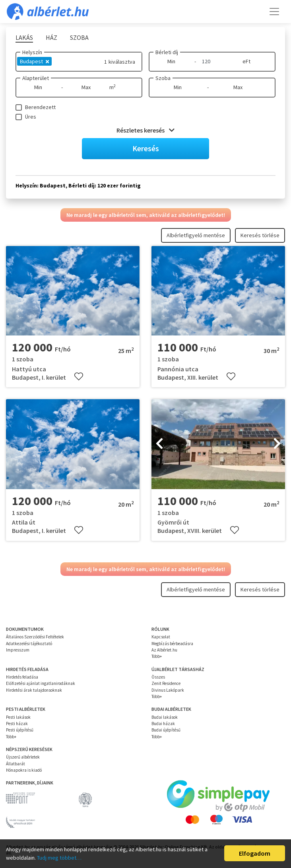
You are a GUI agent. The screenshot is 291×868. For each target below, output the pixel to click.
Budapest (34, 61)
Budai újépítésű (166, 730)
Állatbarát (16, 764)
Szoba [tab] (79, 37)
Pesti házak (17, 724)
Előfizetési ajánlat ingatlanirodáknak (41, 683)
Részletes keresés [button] (145, 130)
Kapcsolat (161, 637)
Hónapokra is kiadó (24, 770)
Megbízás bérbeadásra (172, 644)
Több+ (157, 656)
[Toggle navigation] (274, 12)
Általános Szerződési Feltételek (35, 637)
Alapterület (36, 78)
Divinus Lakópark (168, 690)
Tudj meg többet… (59, 858)
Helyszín (32, 52)
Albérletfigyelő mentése (196, 235)
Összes (158, 677)
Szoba (163, 78)
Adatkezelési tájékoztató (29, 644)
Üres (31, 117)
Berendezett (40, 107)
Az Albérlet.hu (164, 650)
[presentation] (159, 444)
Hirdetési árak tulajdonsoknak (34, 690)
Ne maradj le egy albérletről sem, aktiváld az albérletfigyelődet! (146, 215)
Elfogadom (255, 853)
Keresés (146, 148)
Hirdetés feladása (22, 677)
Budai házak (163, 724)
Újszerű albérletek (23, 757)
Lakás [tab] (24, 37)
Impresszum (18, 650)
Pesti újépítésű (20, 730)
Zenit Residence (166, 683)
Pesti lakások (18, 717)
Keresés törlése (260, 235)
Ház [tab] (51, 37)
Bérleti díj (167, 52)
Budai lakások (165, 717)
